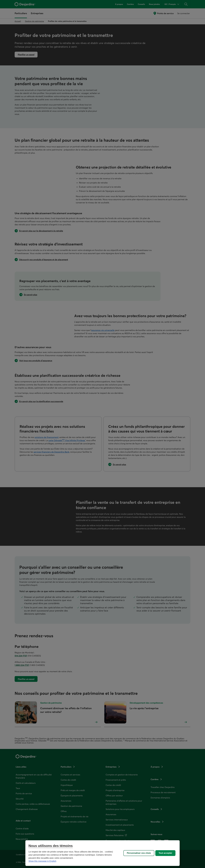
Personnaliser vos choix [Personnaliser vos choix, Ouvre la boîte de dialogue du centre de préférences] (139, 853)
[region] (102, 853)
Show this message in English (42, 861)
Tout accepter (165, 853)
